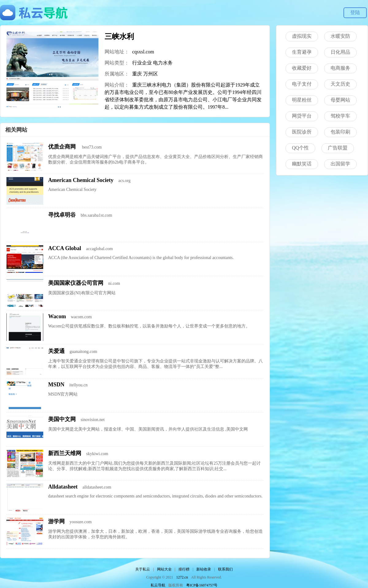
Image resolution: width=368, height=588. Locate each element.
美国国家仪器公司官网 (76, 283)
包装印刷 (340, 132)
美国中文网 (62, 419)
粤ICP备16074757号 (202, 585)
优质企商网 (63, 147)
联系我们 (225, 569)
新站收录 (204, 569)
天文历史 (340, 84)
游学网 (56, 521)
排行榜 (184, 569)
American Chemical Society (81, 180)
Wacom (57, 316)
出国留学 (340, 164)
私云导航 (158, 585)
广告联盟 (338, 148)
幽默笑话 (302, 164)
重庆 (137, 74)
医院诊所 (302, 132)
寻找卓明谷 (62, 215)
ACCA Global (65, 248)
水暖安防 (340, 36)
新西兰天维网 (65, 453)
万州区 (151, 74)
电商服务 (340, 68)
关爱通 (56, 351)
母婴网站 (340, 100)
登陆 (355, 12)
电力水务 (163, 63)
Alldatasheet (63, 487)
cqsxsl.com (143, 52)
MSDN (56, 385)
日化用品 (340, 52)
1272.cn (182, 577)
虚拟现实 (302, 36)
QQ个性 (300, 148)
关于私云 (143, 569)
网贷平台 (302, 116)
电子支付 (302, 84)
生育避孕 (302, 52)
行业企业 (142, 63)
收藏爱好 (302, 68)
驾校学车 (340, 116)
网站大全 (164, 569)
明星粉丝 (302, 100)
